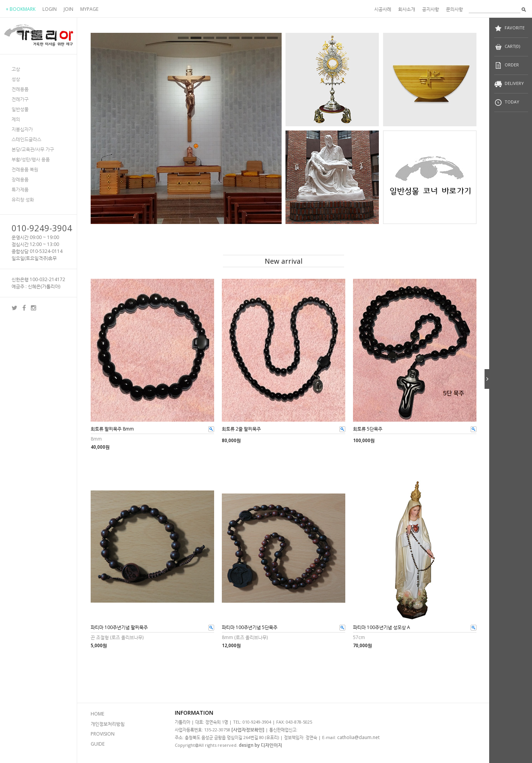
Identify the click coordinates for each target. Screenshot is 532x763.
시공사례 (383, 9)
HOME (97, 714)
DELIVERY (509, 84)
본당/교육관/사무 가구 (33, 149)
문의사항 (454, 9)
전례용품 (20, 89)
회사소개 (407, 9)
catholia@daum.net (358, 737)
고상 (16, 69)
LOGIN (50, 9)
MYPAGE (89, 9)
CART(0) (507, 47)
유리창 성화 (23, 199)
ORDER (507, 65)
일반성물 (20, 109)
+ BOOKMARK (21, 9)
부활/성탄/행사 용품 (31, 159)
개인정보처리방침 (108, 724)
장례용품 (20, 179)
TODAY (507, 103)
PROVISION (103, 734)
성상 (16, 79)
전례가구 (20, 99)
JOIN (68, 9)
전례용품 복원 (25, 169)
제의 (16, 119)
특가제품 (20, 189)
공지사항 (431, 9)
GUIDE (98, 744)
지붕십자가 (22, 129)
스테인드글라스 (26, 139)
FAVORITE (509, 28)
